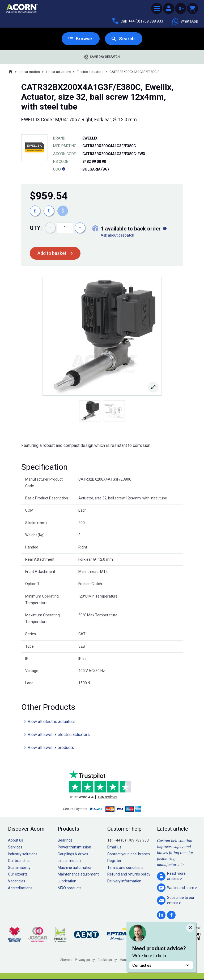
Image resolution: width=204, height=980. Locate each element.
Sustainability (19, 868)
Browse (84, 39)
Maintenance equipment (78, 874)
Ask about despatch (117, 235)
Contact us (161, 965)
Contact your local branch (129, 854)
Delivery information (124, 881)
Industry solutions (23, 854)
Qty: (36, 228)
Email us (114, 847)
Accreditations (20, 888)
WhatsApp (185, 21)
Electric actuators (90, 72)
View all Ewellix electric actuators (59, 735)
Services (15, 847)
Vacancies (17, 881)
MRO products (70, 888)
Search (127, 39)
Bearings (65, 840)
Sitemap (66, 960)
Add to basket (52, 253)
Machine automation (75, 868)
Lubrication (67, 881)
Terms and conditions (125, 868)
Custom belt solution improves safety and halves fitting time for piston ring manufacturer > (175, 853)
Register (114, 861)
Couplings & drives (73, 854)
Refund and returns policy (129, 874)
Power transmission (74, 847)
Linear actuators (58, 72)
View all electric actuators (52, 722)
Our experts (18, 874)
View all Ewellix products (51, 748)
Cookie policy (107, 960)
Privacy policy (85, 960)
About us (16, 840)
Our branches (19, 861)
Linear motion (29, 72)
